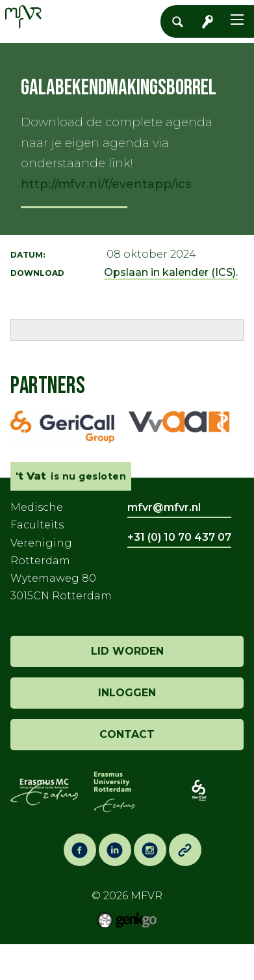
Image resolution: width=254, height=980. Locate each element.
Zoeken (181, 21)
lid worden (127, 651)
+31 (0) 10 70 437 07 (179, 537)
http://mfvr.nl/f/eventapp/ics (106, 184)
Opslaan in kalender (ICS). (171, 272)
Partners (48, 386)
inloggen (127, 693)
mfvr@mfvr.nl (164, 507)
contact (127, 734)
